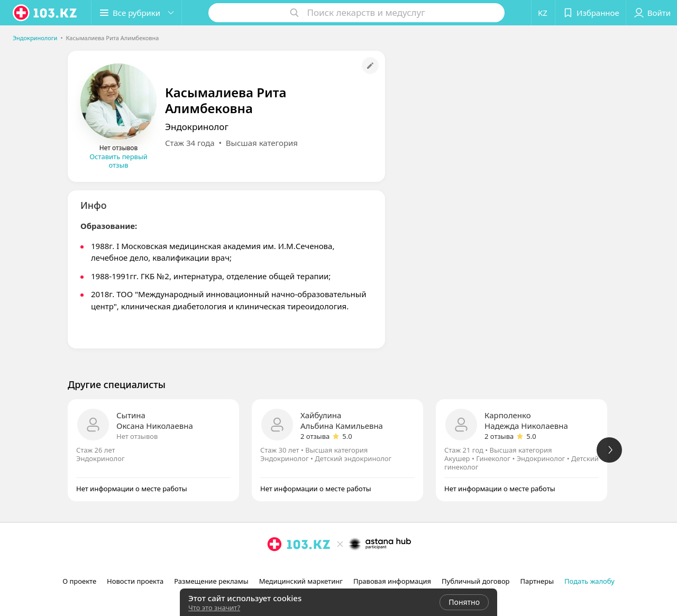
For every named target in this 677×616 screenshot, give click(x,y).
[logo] (45, 13)
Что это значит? (214, 608)
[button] (136, 13)
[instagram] (275, 567)
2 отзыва (315, 436)
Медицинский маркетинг (301, 581)
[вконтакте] (304, 567)
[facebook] (289, 567)
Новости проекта (135, 581)
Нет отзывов (137, 436)
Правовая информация (392, 581)
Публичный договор (475, 581)
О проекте (79, 581)
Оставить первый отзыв (118, 161)
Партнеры (537, 581)
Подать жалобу (589, 581)
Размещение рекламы (211, 581)
